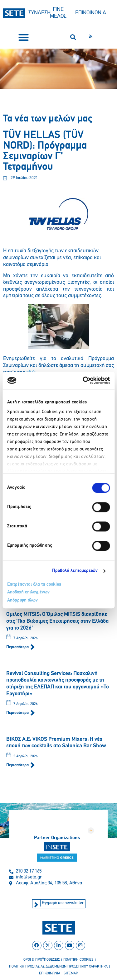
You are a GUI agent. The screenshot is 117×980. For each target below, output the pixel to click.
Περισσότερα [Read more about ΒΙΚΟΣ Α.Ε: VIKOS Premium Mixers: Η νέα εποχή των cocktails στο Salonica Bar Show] (18, 765)
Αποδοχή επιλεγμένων (28, 592)
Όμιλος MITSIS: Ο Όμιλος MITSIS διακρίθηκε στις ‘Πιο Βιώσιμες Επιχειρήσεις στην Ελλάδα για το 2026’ (57, 621)
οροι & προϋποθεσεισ (42, 960)
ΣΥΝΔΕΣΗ (39, 13)
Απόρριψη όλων (22, 600)
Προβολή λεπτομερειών (75, 571)
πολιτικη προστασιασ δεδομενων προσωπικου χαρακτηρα (58, 967)
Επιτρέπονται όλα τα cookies (34, 585)
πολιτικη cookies (78, 960)
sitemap (71, 973)
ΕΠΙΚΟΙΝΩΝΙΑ (91, 13)
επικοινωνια (50, 973)
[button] (24, 37)
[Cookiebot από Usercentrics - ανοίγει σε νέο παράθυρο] (83, 380)
